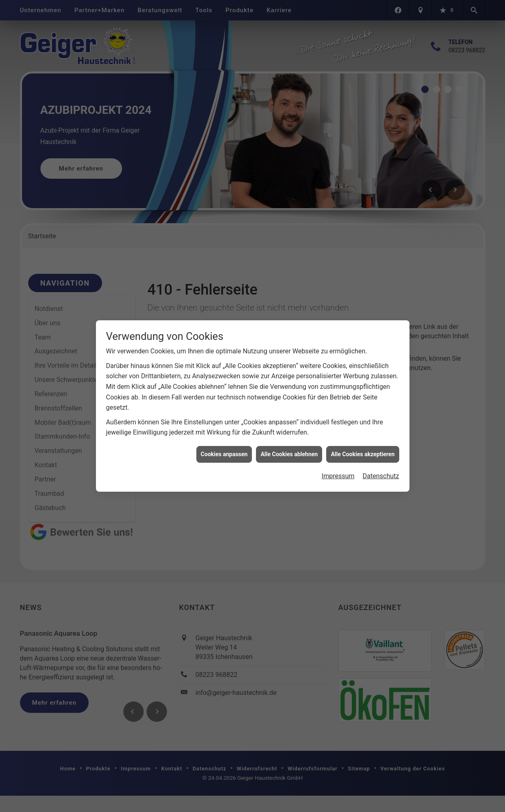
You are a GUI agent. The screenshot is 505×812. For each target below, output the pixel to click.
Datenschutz (381, 469)
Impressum (338, 469)
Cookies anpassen (224, 447)
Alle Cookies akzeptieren (363, 447)
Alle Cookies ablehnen (289, 447)
